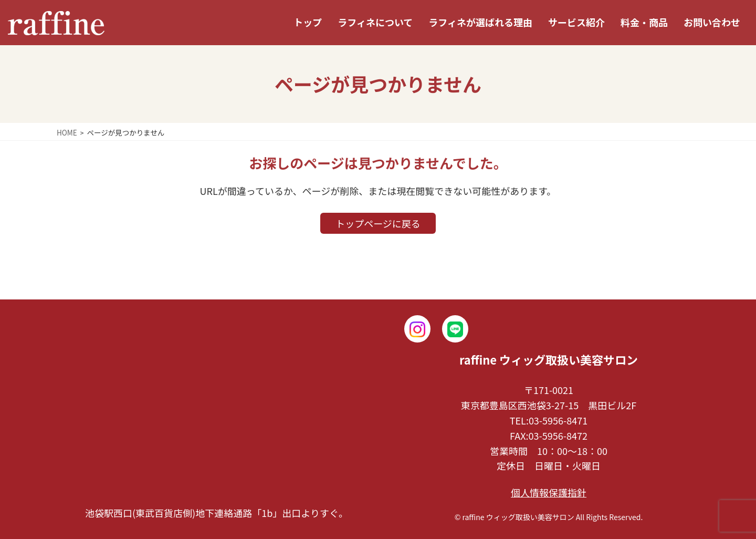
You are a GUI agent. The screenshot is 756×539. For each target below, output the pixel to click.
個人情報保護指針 (549, 492)
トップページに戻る (378, 223)
